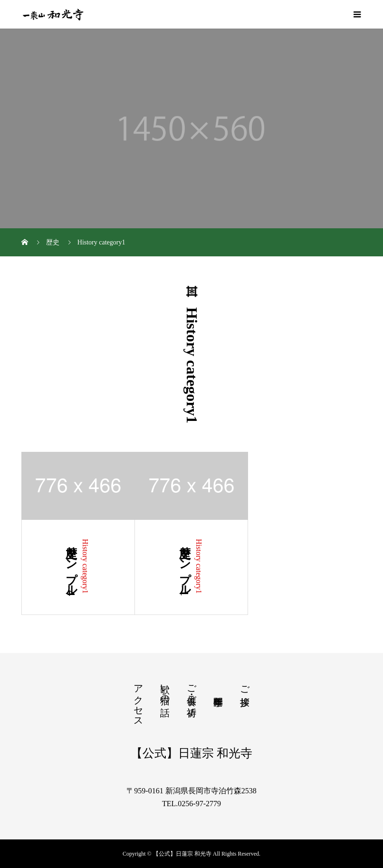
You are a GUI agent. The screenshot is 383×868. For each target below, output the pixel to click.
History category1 (85, 566)
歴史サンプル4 (71, 567)
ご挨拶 (245, 685)
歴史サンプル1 (185, 567)
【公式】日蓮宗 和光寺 (191, 753)
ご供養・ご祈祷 (191, 689)
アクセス (138, 700)
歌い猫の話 (165, 689)
